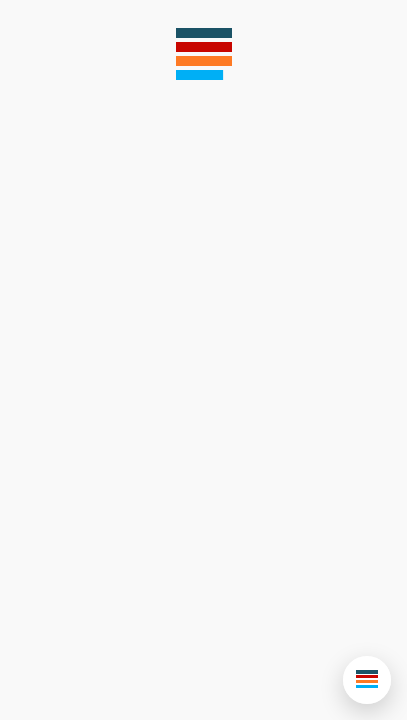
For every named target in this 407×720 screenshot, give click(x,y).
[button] (367, 680)
